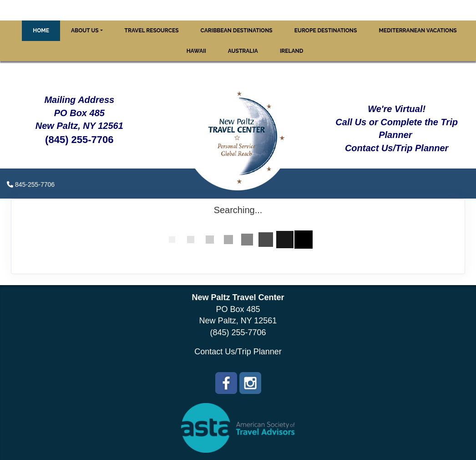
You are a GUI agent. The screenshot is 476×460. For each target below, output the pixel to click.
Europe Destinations (326, 31)
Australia (243, 51)
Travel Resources (152, 31)
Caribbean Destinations (237, 31)
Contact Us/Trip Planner (238, 352)
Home (41, 31)
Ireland (291, 51)
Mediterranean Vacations (418, 31)
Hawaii (196, 51)
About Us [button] (85, 31)
